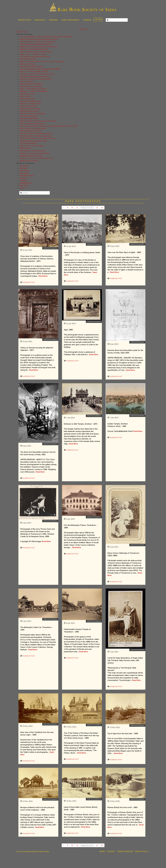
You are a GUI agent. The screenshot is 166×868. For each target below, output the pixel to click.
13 (97, 208)
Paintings (23, 168)
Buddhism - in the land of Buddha (33, 91)
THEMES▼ (87, 20)
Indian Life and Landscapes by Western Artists (39, 39)
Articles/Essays (26, 183)
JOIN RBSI (98, 19)
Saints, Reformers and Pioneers (32, 123)
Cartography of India (28, 106)
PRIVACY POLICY (142, 852)
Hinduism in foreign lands (30, 104)
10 (72, 208)
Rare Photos (25, 171)
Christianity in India (27, 99)
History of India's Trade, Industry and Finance (38, 121)
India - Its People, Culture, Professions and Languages (42, 61)
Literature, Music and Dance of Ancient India (37, 42)
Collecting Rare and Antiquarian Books (35, 44)
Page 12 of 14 (87, 208)
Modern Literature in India (30, 109)
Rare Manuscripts (27, 176)
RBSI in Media (25, 148)
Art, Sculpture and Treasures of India (35, 57)
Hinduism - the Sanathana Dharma (34, 49)
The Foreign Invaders (28, 143)
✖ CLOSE (83, 29)
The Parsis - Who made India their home (36, 158)
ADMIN (102, 852)
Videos (22, 188)
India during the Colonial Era (31, 84)
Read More (43, 276)
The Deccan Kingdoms (29, 116)
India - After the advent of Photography (36, 52)
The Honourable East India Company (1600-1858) (40, 69)
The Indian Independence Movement (34, 76)
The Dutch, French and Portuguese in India (37, 74)
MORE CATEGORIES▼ (70, 20)
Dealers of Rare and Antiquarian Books (36, 79)
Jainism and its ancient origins (32, 146)
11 (77, 208)
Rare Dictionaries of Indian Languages (35, 136)
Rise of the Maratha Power (31, 101)
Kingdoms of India (27, 94)
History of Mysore (27, 81)
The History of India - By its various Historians (38, 138)
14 (102, 208)
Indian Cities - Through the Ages (33, 54)
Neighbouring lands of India (31, 156)
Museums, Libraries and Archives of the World (38, 47)
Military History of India (29, 161)
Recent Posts (22, 32)
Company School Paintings (31, 86)
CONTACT (111, 852)
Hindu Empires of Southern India (33, 128)
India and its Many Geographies (33, 114)
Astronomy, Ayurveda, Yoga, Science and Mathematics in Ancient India (48, 126)
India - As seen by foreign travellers (34, 71)
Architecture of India (28, 59)
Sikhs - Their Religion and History (33, 89)
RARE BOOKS (40, 20)
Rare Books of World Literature (32, 151)
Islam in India (25, 96)
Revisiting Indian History (29, 118)
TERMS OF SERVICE (125, 852)
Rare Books (24, 166)
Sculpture (23, 178)
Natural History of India (29, 111)
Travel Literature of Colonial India (33, 141)
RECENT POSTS (25, 20)
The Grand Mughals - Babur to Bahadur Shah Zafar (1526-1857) (46, 37)
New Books (24, 185)
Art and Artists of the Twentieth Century (36, 133)
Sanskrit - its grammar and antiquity (34, 153)
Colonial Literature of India (30, 131)
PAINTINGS (53, 20)
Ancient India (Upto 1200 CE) (31, 66)
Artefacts (23, 180)
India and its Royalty (28, 64)
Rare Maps (24, 173)
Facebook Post (28, 282)
